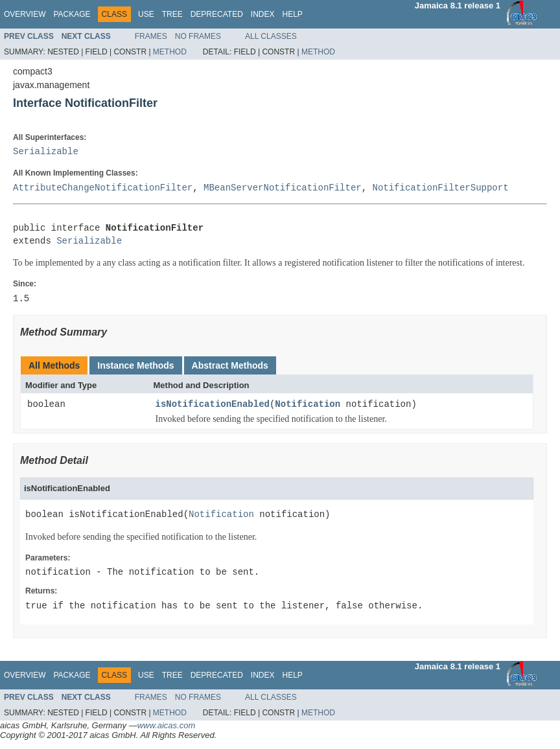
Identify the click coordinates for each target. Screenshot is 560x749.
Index (263, 14)
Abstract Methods (230, 365)
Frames (151, 36)
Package (72, 14)
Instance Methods (135, 365)
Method (170, 52)
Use (146, 14)
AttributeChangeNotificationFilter (103, 188)
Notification (308, 405)
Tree (172, 14)
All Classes (271, 36)
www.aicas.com (167, 725)
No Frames (198, 36)
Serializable (46, 152)
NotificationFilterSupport (440, 188)
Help (292, 14)
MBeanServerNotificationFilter (283, 188)
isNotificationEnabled (213, 405)
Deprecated (217, 14)
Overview (25, 14)
